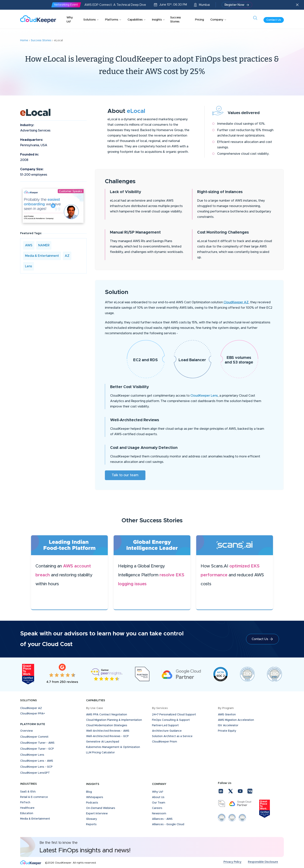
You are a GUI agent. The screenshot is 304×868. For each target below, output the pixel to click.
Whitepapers (95, 797)
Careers (157, 808)
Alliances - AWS (162, 819)
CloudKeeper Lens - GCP (36, 767)
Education (27, 813)
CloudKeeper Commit (34, 737)
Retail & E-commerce (34, 797)
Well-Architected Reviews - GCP (107, 736)
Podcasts (92, 803)
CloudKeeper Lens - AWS (37, 761)
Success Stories (176, 20)
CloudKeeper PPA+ (33, 714)
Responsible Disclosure (263, 862)
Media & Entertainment (42, 256)
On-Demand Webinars (101, 808)
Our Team (159, 803)
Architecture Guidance (167, 731)
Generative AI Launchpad (103, 742)
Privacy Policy (232, 862)
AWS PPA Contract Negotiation (107, 715)
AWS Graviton (227, 715)
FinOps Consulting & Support (171, 720)
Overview (27, 731)
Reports (91, 824)
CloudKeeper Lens (204, 396)
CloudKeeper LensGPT (35, 773)
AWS (29, 245)
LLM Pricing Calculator (100, 753)
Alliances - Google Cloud (168, 824)
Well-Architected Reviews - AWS (108, 731)
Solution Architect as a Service (172, 736)
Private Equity (227, 731)
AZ (67, 256)
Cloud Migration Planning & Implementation (114, 720)
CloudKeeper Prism (165, 742)
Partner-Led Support (165, 725)
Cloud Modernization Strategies (107, 725)
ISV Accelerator (228, 725)
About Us (158, 797)
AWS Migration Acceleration (236, 720)
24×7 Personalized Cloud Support (174, 715)
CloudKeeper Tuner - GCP (37, 749)
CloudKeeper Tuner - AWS (37, 743)
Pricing (199, 20)
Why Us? (70, 20)
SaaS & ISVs (28, 792)
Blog (89, 792)
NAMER (44, 245)
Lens (28, 266)
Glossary (92, 819)
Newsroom (159, 814)
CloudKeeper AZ (236, 302)
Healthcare (27, 808)
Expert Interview (97, 814)
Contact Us (274, 20)
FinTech (25, 803)
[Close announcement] (297, 5)
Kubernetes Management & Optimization (113, 747)
